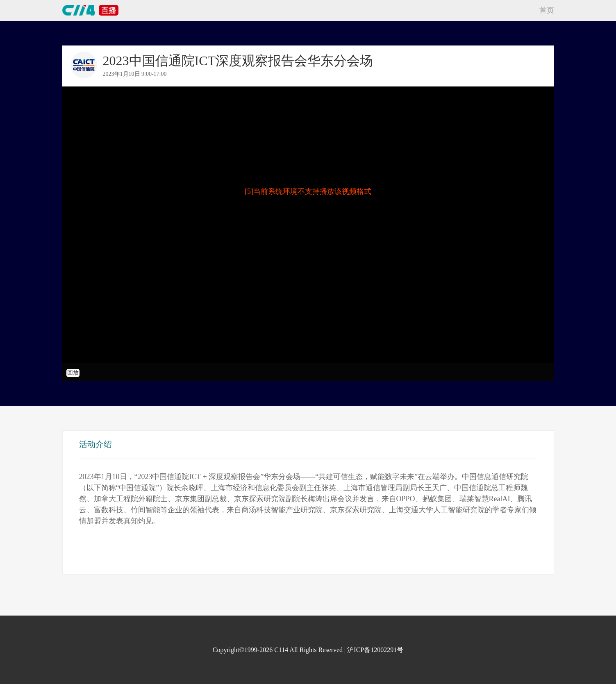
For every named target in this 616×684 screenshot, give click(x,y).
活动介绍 (95, 444)
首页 (547, 10)
